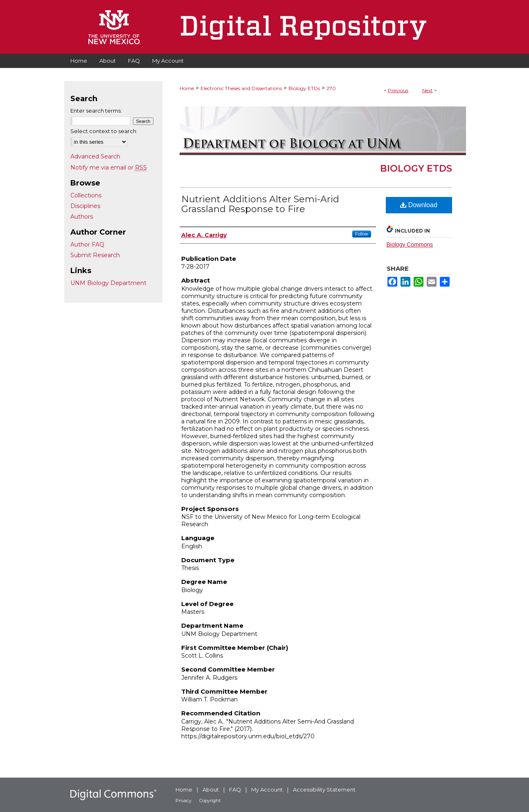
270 (331, 88)
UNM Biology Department (108, 283)
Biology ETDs (304, 88)
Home (187, 88)
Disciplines (85, 206)
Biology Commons (410, 244)
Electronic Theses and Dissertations (241, 88)
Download (419, 205)
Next (428, 90)
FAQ (235, 789)
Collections (86, 195)
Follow (362, 234)
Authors (82, 217)
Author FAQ (87, 244)
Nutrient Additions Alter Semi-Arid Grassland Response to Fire (260, 204)
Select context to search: (104, 131)
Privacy (183, 801)
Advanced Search (95, 156)
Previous (398, 90)
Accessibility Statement (324, 789)
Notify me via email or (109, 167)
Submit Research (95, 255)
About (211, 789)
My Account (267, 789)
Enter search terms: (96, 111)
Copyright (210, 801)
